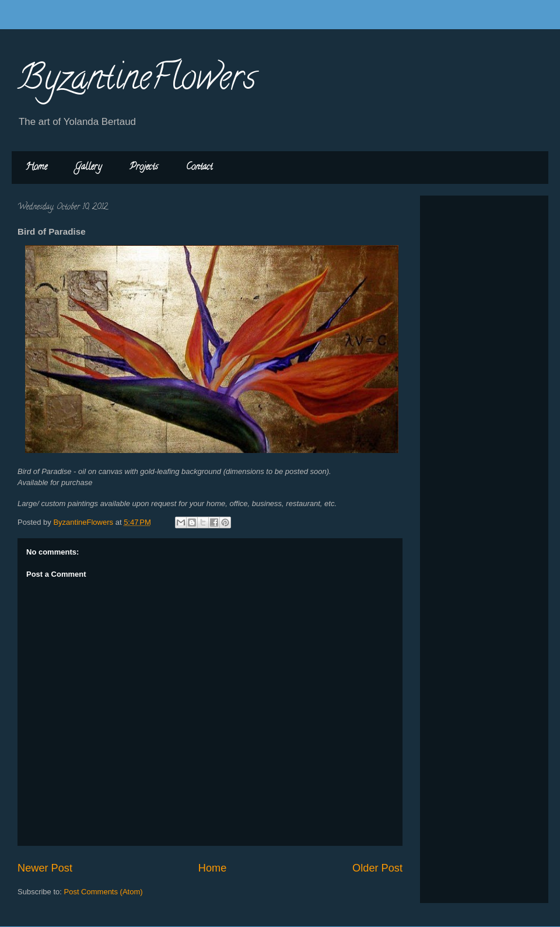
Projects (144, 168)
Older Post (377, 868)
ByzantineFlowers (137, 81)
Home (36, 168)
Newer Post (45, 868)
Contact (199, 168)
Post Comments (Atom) (104, 892)
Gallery (88, 168)
